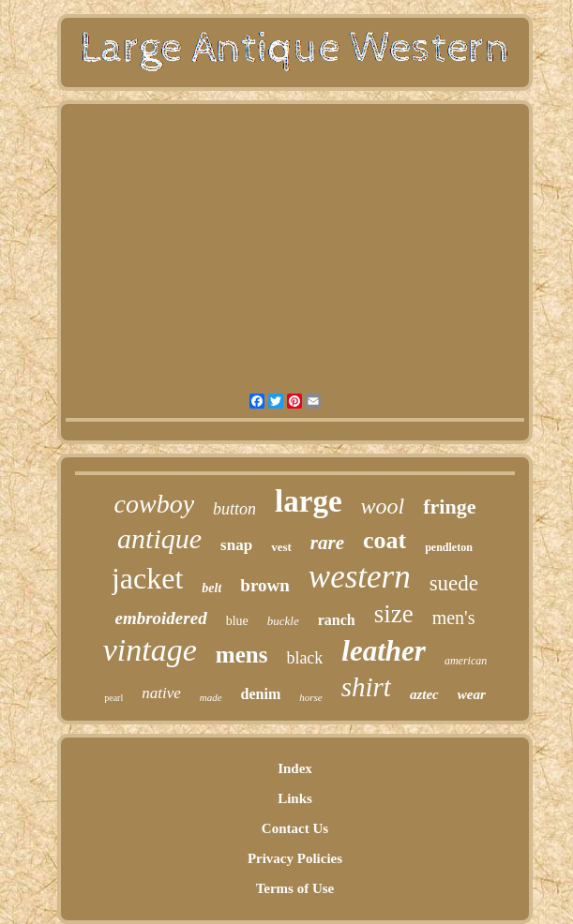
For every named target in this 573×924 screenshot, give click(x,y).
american (466, 661)
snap (236, 545)
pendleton (449, 547)
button (234, 509)
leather (384, 651)
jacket (147, 578)
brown (264, 585)
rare (327, 543)
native (161, 693)
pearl (113, 698)
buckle (283, 621)
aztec (424, 694)
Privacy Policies (295, 858)
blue (237, 621)
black (304, 658)
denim (261, 694)
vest (281, 547)
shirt (366, 687)
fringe (449, 507)
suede (454, 583)
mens (242, 655)
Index (295, 768)
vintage (150, 650)
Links (295, 798)
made (211, 697)
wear (472, 694)
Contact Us (295, 828)
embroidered (160, 618)
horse (310, 697)
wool (383, 506)
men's (454, 618)
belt (211, 588)
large (308, 501)
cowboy (155, 504)
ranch (337, 620)
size (394, 614)
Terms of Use (295, 888)
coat (385, 540)
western (360, 577)
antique (159, 538)
